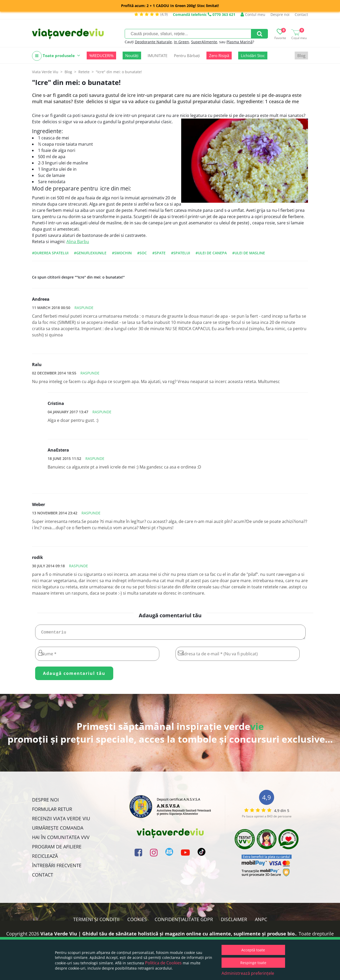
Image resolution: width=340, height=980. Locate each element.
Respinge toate (253, 963)
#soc (142, 253)
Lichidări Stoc (253, 56)
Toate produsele (56, 56)
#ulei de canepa (211, 253)
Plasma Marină (240, 42)
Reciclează (45, 858)
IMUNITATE (158, 56)
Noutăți (132, 56)
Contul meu (253, 14)
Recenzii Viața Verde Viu (61, 821)
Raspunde (84, 308)
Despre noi (280, 14)
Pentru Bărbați (187, 56)
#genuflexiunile (90, 253)
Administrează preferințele (248, 973)
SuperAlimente (204, 42)
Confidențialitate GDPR (184, 921)
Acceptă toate (253, 950)
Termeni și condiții (96, 921)
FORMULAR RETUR (52, 811)
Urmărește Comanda (58, 830)
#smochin (122, 253)
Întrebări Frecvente (57, 867)
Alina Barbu (78, 242)
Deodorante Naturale (153, 42)
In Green (181, 42)
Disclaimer (234, 921)
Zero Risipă (219, 56)
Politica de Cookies (163, 963)
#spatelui (181, 253)
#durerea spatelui (50, 253)
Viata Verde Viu (45, 72)
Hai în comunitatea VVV (61, 839)
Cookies (137, 921)
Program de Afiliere (57, 849)
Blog (301, 56)
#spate (159, 253)
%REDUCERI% (101, 56)
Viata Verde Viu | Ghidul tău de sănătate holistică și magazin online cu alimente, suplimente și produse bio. (168, 936)
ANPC (261, 921)
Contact (301, 14)
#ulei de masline (249, 253)
